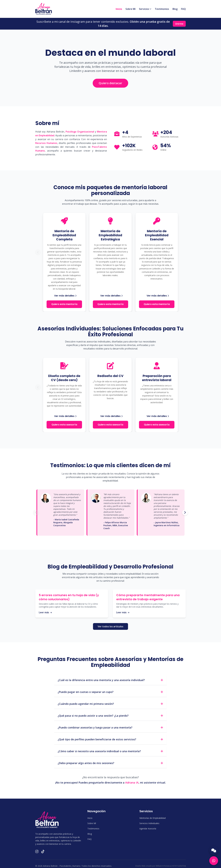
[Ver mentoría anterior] (38, 252)
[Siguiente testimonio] (185, 513)
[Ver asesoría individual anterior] (38, 387)
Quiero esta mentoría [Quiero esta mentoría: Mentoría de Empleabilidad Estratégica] (111, 304)
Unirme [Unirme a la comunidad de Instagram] (179, 24)
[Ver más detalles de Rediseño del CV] (111, 416)
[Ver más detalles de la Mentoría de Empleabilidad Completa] (64, 296)
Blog (175, 9)
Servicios (145, 9)
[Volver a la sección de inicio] (43, 9)
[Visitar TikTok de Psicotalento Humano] (43, 851)
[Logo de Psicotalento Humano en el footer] (47, 820)
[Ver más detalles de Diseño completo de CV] (64, 416)
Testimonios (162, 9)
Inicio (119, 9)
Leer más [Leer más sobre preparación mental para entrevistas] (123, 612)
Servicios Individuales (149, 823)
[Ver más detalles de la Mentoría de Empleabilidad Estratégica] (111, 296)
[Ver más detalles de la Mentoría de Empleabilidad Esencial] (157, 296)
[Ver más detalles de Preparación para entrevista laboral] (157, 416)
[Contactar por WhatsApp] (214, 861)
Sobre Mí (130, 9)
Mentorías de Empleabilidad (153, 818)
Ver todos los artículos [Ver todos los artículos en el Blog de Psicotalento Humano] (111, 626)
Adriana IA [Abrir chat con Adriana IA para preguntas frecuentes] (132, 783)
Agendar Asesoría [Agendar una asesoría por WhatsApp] (148, 829)
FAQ (183, 9)
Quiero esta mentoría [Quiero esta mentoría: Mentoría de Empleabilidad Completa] (64, 304)
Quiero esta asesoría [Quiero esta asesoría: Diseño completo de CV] (64, 424)
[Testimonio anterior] (36, 513)
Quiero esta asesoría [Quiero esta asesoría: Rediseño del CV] (111, 424)
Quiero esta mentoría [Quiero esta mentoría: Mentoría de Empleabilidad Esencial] (157, 304)
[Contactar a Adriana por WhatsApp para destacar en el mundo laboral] (111, 83)
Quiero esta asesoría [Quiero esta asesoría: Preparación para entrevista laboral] (157, 424)
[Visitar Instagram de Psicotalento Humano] (37, 851)
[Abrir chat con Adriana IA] (214, 850)
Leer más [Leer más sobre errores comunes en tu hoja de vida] (45, 612)
